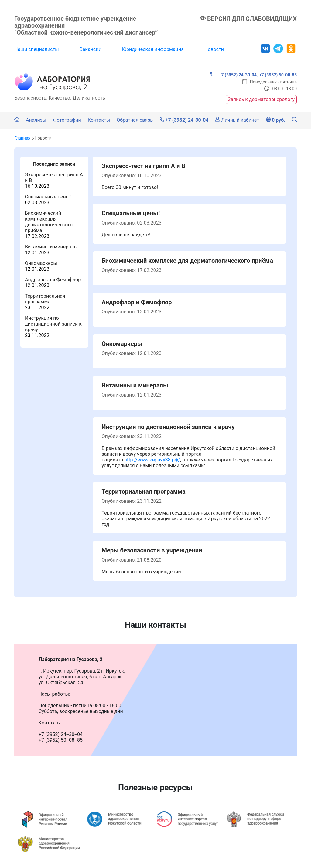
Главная (22, 138)
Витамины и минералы (51, 247)
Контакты (99, 120)
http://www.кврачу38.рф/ (152, 460)
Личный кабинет (237, 120)
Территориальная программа (45, 299)
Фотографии (67, 120)
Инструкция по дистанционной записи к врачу (53, 324)
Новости (214, 49)
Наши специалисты (37, 49)
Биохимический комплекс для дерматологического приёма (49, 222)
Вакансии (91, 49)
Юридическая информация (153, 49)
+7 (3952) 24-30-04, (234, 75)
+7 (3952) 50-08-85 (278, 75)
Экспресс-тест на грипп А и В (144, 166)
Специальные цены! (48, 197)
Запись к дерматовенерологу (261, 99)
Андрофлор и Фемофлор (53, 280)
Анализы (36, 120)
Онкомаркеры (41, 263)
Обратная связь (135, 120)
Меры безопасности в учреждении (152, 550)
